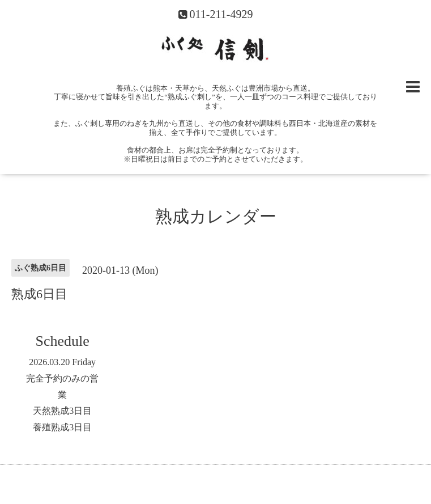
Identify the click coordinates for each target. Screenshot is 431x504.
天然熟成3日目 (62, 411)
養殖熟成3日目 (62, 427)
